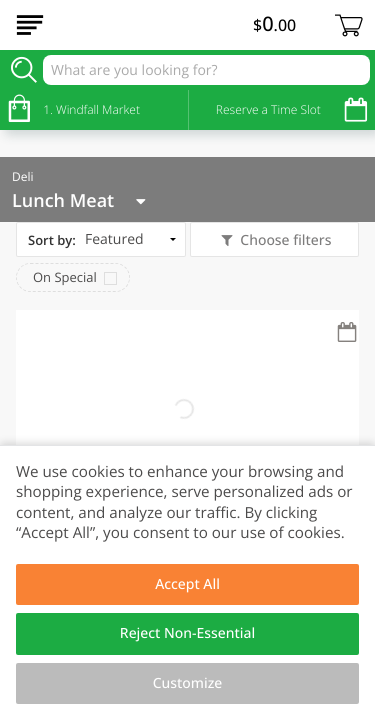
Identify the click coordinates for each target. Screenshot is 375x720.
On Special (65, 277)
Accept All (187, 584)
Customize (188, 683)
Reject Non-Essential (187, 633)
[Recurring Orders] (347, 333)
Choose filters (284, 240)
